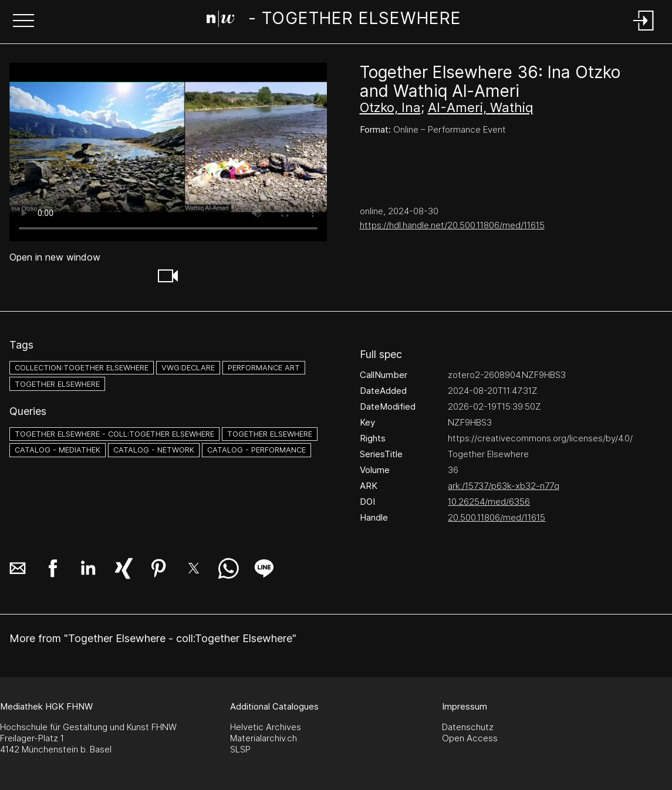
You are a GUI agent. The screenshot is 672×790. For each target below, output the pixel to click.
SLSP (240, 749)
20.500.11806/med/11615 (497, 517)
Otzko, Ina (390, 107)
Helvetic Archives (266, 727)
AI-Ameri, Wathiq (481, 107)
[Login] (644, 31)
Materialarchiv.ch (264, 738)
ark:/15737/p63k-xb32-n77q (504, 486)
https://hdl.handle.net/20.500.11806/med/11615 (452, 225)
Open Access (470, 738)
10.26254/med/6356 (489, 502)
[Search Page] (334, 21)
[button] (23, 22)
